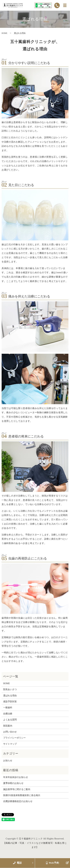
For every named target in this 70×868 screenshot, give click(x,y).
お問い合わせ (10, 732)
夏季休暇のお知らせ (13, 783)
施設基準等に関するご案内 (17, 789)
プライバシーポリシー (14, 738)
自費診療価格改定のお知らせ (18, 801)
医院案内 (8, 726)
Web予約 (53, 863)
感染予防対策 (10, 702)
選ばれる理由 (10, 696)
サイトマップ (10, 744)
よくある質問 (10, 720)
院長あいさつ (10, 689)
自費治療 (8, 714)
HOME (4, 33)
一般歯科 (8, 708)
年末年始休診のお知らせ (16, 777)
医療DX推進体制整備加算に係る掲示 (22, 795)
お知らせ (8, 761)
